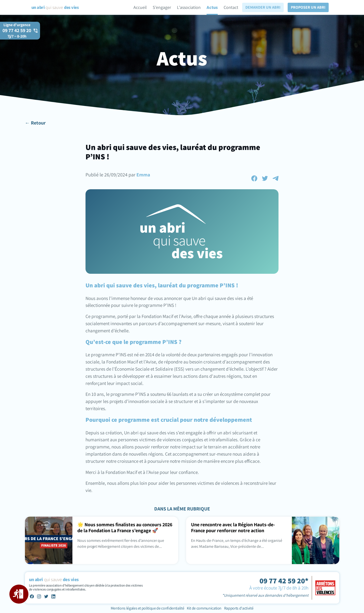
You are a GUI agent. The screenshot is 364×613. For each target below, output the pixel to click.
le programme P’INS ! (155, 305)
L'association (189, 7)
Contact (231, 7)
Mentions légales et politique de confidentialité (148, 608)
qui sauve (55, 7)
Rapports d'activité (239, 608)
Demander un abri (263, 7)
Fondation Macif (158, 316)
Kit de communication (204, 608)
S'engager (162, 7)
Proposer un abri (308, 7)
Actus (212, 7)
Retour (38, 123)
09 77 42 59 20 (17, 33)
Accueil (140, 7)
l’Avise (185, 316)
